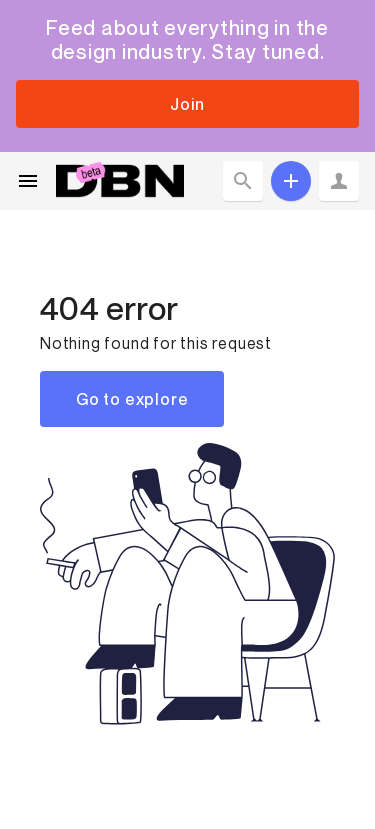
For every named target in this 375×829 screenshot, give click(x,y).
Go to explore (132, 399)
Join (187, 104)
